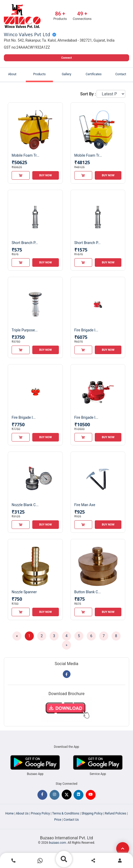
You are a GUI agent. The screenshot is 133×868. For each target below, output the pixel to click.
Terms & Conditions (66, 813)
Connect (66, 58)
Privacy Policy (40, 813)
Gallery (66, 74)
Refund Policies (116, 813)
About (12, 74)
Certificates (94, 74)
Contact (121, 74)
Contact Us (71, 820)
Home (9, 813)
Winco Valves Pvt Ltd (27, 35)
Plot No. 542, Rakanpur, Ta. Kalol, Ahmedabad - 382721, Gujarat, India (59, 40)
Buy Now (46, 175)
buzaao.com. (58, 843)
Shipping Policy (92, 813)
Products (39, 74)
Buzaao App (35, 774)
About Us (22, 813)
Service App (98, 774)
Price (58, 820)
